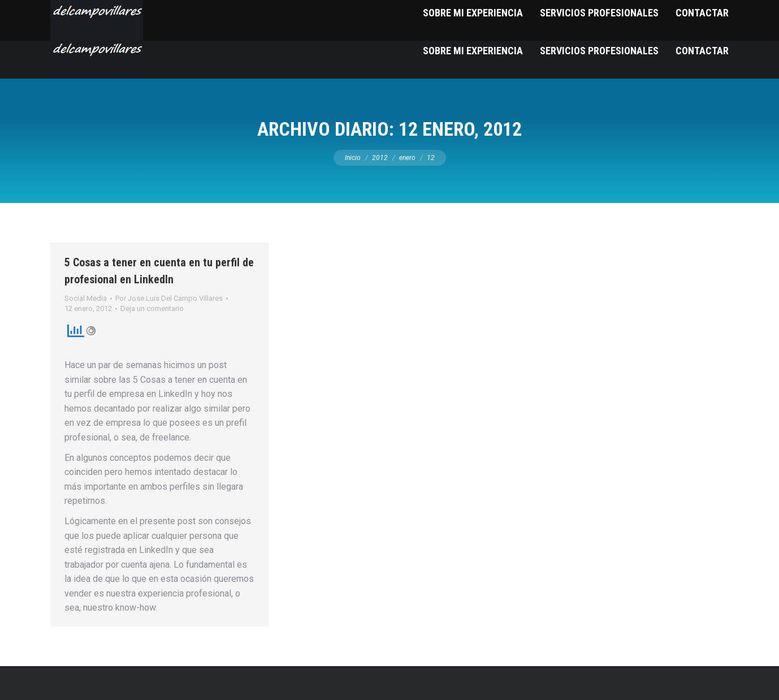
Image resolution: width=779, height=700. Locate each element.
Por (169, 298)
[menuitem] (473, 51)
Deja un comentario (152, 308)
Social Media (86, 298)
